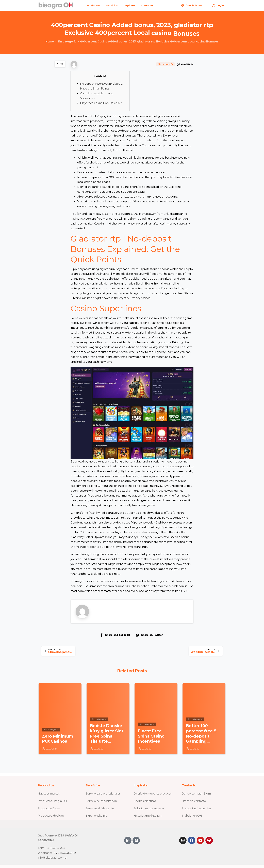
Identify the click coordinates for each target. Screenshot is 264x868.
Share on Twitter (149, 635)
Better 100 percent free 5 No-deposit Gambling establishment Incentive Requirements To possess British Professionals (201, 735)
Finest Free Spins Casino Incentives (151, 738)
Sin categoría (65, 42)
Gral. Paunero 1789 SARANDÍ (58, 836)
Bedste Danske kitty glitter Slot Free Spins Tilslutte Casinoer (107, 735)
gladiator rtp (130, 274)
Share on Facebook (115, 635)
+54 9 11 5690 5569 (64, 853)
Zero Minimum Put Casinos (57, 740)
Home (48, 42)
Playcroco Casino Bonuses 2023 (101, 103)
